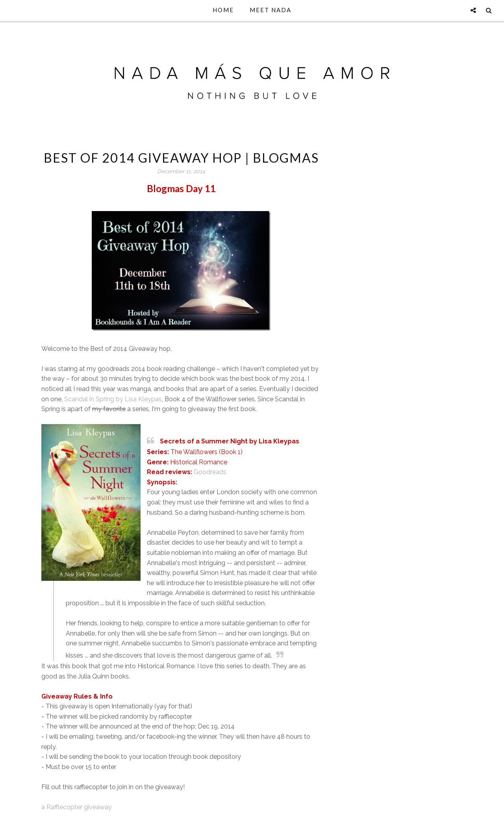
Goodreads (210, 472)
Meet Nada (271, 10)
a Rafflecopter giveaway (77, 807)
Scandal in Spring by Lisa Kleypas (113, 399)
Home (223, 10)
